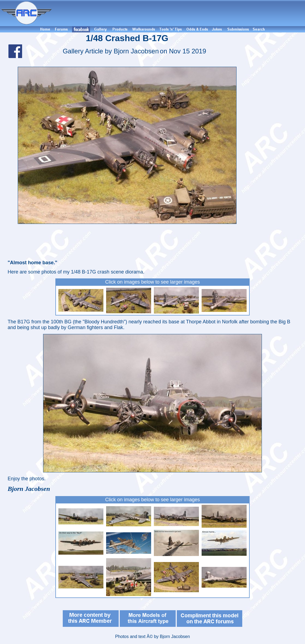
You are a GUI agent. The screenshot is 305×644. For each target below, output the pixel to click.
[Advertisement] (179, 13)
